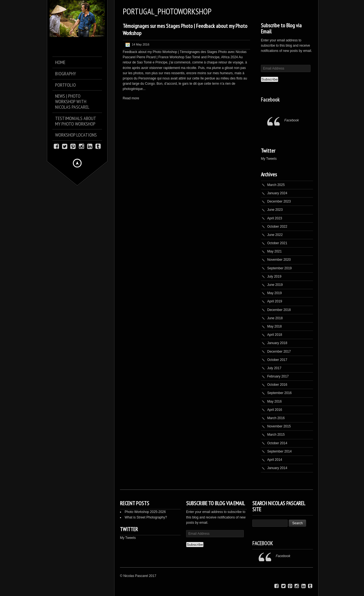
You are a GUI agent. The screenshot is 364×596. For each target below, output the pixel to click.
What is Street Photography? (146, 517)
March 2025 (276, 185)
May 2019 (275, 293)
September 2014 (279, 451)
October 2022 (277, 227)
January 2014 (277, 468)
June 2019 (275, 285)
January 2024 (277, 193)
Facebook (270, 100)
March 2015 (276, 435)
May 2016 (275, 401)
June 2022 (275, 235)
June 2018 (275, 318)
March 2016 (276, 418)
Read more (131, 98)
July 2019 (274, 276)
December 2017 (279, 352)
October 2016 (277, 385)
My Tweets (269, 159)
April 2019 (275, 301)
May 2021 (275, 251)
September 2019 (279, 268)
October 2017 (277, 360)
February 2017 (278, 376)
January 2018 (277, 343)
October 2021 (277, 243)
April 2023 (275, 218)
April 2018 (275, 335)
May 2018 (275, 326)
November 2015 (279, 426)
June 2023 (275, 210)
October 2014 (277, 443)
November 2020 (279, 260)
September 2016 (279, 393)
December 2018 (279, 310)
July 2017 (274, 368)
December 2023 (279, 201)
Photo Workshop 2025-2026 (145, 512)
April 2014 (275, 460)
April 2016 (275, 410)
